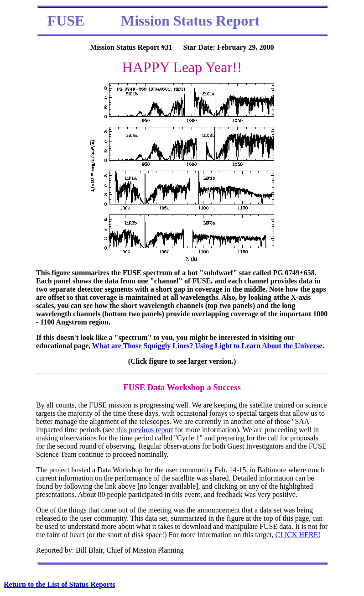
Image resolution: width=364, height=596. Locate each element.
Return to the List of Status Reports (59, 584)
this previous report (145, 430)
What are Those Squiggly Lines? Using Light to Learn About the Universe (207, 346)
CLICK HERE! (298, 535)
